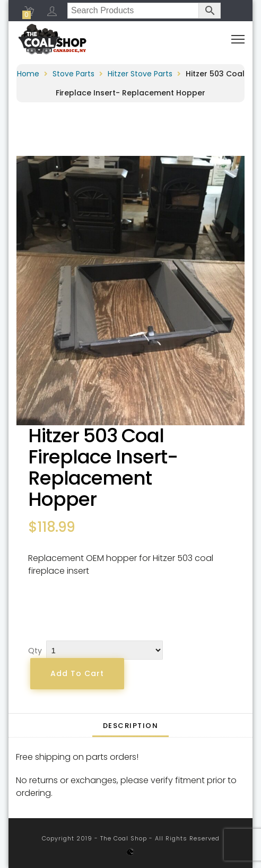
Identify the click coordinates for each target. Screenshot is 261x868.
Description (131, 726)
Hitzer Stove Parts (140, 74)
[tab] (131, 725)
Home (28, 74)
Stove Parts (73, 74)
